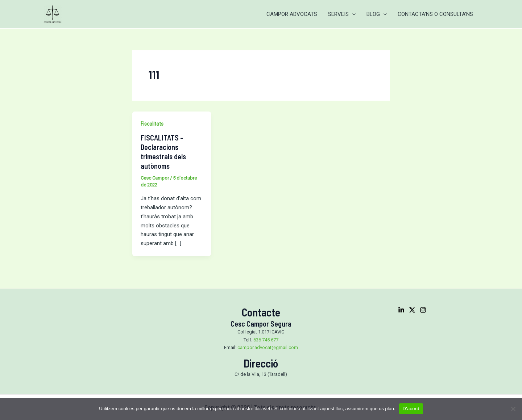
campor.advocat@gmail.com (268, 347)
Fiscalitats (152, 124)
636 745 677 (266, 340)
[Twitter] (412, 310)
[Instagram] (423, 310)
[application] (352, 14)
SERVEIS (342, 14)
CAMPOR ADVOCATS (292, 14)
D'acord (411, 409)
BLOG (377, 14)
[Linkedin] (401, 310)
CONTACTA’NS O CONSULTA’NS (435, 14)
